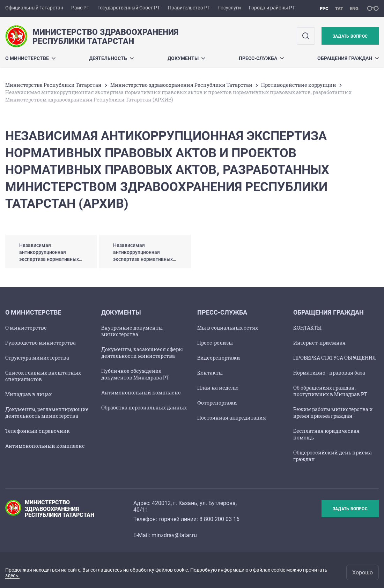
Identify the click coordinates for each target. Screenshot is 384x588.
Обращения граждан (348, 58)
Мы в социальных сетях (228, 328)
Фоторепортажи (217, 403)
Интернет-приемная (319, 343)
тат (339, 9)
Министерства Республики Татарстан (53, 85)
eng (354, 9)
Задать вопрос (350, 36)
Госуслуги (230, 8)
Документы (186, 58)
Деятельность (111, 58)
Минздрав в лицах (28, 394)
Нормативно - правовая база (329, 373)
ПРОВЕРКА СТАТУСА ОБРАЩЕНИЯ (334, 358)
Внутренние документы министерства (132, 331)
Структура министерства (37, 358)
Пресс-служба (261, 58)
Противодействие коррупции (299, 85)
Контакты (210, 373)
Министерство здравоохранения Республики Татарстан (181, 85)
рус (324, 9)
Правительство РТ (189, 8)
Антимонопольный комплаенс (45, 446)
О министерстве (26, 328)
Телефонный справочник (38, 431)
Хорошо (363, 572)
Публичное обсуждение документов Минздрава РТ (135, 374)
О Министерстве (30, 58)
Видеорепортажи (219, 358)
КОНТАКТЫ (307, 328)
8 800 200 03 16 (219, 519)
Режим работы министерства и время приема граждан (333, 413)
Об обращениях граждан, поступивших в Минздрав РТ (330, 391)
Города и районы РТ (272, 8)
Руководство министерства (40, 343)
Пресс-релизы (215, 343)
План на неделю (218, 388)
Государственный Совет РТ (129, 8)
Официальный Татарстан (34, 8)
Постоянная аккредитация (232, 418)
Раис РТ (80, 8)
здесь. (12, 575)
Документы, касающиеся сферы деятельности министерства (142, 353)
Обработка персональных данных (144, 408)
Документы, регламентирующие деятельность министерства (47, 413)
